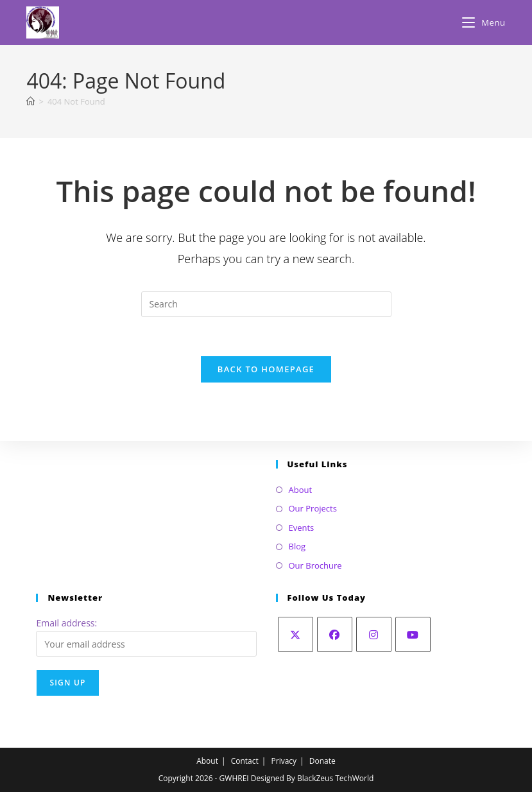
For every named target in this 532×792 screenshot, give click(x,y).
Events (302, 528)
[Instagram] (374, 634)
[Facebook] (335, 634)
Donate (322, 761)
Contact (245, 761)
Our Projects (313, 508)
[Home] (30, 101)
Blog (297, 546)
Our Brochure (315, 565)
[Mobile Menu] (484, 22)
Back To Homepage (266, 369)
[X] (296, 634)
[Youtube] (413, 634)
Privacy (284, 761)
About (301, 490)
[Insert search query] (266, 304)
